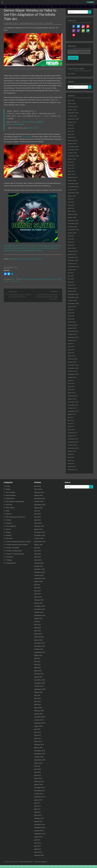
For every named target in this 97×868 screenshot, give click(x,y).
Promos (7, 529)
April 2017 (72, 426)
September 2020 (74, 303)
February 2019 (73, 359)
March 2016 (72, 467)
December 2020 (74, 294)
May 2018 (72, 387)
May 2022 (72, 242)
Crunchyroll (36, 249)
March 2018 (72, 393)
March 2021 (72, 285)
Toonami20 (8, 557)
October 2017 (73, 408)
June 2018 (72, 383)
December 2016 (74, 439)
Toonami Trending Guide (12, 551)
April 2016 (72, 463)
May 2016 (72, 460)
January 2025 (73, 143)
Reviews (7, 535)
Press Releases (9, 526)
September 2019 (74, 337)
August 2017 (73, 414)
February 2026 (73, 107)
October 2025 (73, 116)
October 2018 (73, 371)
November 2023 (74, 187)
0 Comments (47, 19)
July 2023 (71, 199)
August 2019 (73, 340)
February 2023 (73, 214)
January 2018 (73, 399)
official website (25, 126)
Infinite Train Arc (44, 270)
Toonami (5, 272)
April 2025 (72, 134)
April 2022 (72, 245)
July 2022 (71, 236)
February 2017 (73, 433)
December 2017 (74, 402)
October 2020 (73, 300)
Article (6, 486)
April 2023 (72, 208)
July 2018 (71, 380)
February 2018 (73, 396)
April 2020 (72, 319)
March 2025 (72, 137)
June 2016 (72, 457)
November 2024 (74, 150)
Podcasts (7, 523)
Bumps (6, 489)
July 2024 (71, 162)
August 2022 (73, 233)
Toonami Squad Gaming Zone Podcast (16, 541)
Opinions (7, 514)
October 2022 (73, 227)
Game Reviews (9, 495)
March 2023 (72, 211)
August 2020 (73, 307)
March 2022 (72, 248)
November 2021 (74, 260)
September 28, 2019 (31, 117)
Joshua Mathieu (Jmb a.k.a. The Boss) (30, 19)
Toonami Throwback (11, 548)
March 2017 (72, 430)
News (11, 270)
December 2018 (74, 365)
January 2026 (73, 110)
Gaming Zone (8, 498)
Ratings (7, 532)
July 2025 (71, 125)
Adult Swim (22, 270)
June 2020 (72, 313)
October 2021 (73, 263)
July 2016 (71, 454)
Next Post (46, 286)
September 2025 (74, 119)
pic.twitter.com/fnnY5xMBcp (51, 114)
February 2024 (73, 177)
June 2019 (72, 346)
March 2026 (72, 104)
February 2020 (73, 325)
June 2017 (72, 420)
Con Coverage (9, 492)
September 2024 (74, 156)
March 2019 (72, 356)
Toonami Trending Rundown (13, 554)
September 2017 (74, 411)
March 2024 (72, 174)
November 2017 (74, 405)
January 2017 (73, 436)
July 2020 (71, 310)
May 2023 (72, 205)
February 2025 (73, 140)
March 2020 (72, 322)
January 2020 (73, 328)
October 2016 (73, 445)
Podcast (7, 520)
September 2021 (74, 267)
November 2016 (74, 442)
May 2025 (72, 131)
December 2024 (74, 147)
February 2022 (73, 251)
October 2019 (73, 334)
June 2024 (72, 165)
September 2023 (74, 193)
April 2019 (72, 353)
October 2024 (73, 153)
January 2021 (73, 291)
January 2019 (73, 362)
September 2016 (74, 448)
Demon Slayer (35, 270)
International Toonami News (13, 501)
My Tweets (72, 74)
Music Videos (8, 508)
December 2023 (74, 184)
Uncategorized (9, 563)
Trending (7, 560)
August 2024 (73, 159)
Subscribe (74, 58)
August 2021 (73, 270)
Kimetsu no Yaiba (54, 270)
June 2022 (72, 239)
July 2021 (71, 273)
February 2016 (73, 470)
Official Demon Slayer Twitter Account (19, 249)
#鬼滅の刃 (38, 114)
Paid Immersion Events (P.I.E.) (14, 517)
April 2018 (72, 390)
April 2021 (72, 282)
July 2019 (71, 343)
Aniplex (28, 270)
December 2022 (74, 220)
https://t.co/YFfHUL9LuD (28, 114)
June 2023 (72, 202)
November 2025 (74, 113)
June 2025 (72, 128)
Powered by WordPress (24, 862)
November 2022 (74, 223)
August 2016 (73, 451)
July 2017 (71, 417)
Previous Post (19, 285)
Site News (7, 538)
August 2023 (73, 196)
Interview (7, 505)
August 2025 (73, 122)
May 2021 (72, 279)
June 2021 (72, 276)
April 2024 (72, 171)
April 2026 (72, 100)
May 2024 (72, 168)
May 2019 (72, 350)
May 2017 (72, 423)
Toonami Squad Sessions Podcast (15, 544)
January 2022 (73, 254)
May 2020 (72, 316)
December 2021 (74, 257)
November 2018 (74, 368)
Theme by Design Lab (39, 862)
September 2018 (74, 374)
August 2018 (73, 377)
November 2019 (74, 331)
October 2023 (73, 190)
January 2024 (73, 180)
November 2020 (74, 297)
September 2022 (74, 230)
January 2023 (73, 217)
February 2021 (73, 288)
